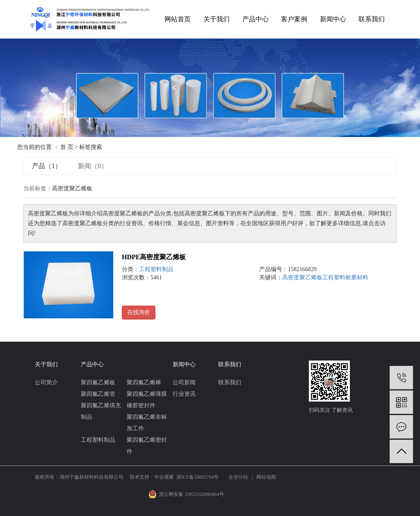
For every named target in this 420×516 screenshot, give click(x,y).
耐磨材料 (357, 277)
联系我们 (372, 19)
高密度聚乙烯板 (302, 277)
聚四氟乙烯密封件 (147, 446)
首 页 (67, 147)
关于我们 (217, 19)
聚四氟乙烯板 (98, 382)
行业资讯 (184, 394)
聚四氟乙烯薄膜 (147, 394)
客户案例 (294, 19)
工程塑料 (334, 277)
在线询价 (139, 312)
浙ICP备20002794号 (197, 477)
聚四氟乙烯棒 (144, 382)
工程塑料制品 (156, 269)
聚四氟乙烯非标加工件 (147, 423)
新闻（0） (93, 166)
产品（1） (47, 166)
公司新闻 (184, 382)
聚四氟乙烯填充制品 (101, 411)
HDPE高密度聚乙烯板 (154, 257)
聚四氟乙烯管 (98, 394)
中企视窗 (164, 477)
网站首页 (178, 19)
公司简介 (46, 382)
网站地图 (266, 477)
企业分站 (238, 477)
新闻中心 (333, 19)
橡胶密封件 (141, 405)
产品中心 (256, 19)
